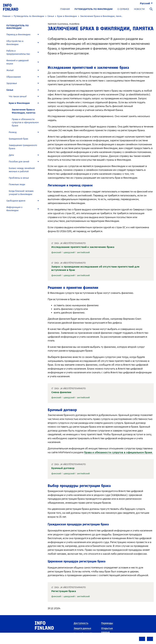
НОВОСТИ (139, 9)
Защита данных (82, 628)
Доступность (81, 623)
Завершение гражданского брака (23, 147)
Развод (13, 132)
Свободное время (16, 201)
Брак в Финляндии (19, 103)
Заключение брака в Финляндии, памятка (24, 111)
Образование (14, 77)
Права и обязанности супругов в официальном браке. (118, 452)
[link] (11, 7)
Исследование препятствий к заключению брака (83, 247)
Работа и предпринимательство (18, 52)
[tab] (24, 35)
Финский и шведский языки (17, 62)
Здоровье (12, 83)
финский (56, 252)
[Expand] (38, 35)
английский (83, 252)
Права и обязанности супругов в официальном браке (25, 122)
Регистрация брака (64, 591)
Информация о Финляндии (14, 209)
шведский (69, 252)
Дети (11, 155)
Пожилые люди (17, 184)
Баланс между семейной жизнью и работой (22, 170)
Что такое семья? (18, 97)
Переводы (107, 623)
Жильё (10, 70)
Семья (10, 90)
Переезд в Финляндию (18, 35)
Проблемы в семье (19, 178)
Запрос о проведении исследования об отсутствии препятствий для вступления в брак (95, 268)
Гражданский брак (18, 139)
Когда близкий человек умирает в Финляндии (21, 193)
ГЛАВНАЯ (65, 9)
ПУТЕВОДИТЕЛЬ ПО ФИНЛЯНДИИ (94, 9)
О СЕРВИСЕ (123, 9)
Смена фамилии (61, 392)
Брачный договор (63, 468)
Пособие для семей (19, 162)
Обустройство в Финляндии (15, 43)
